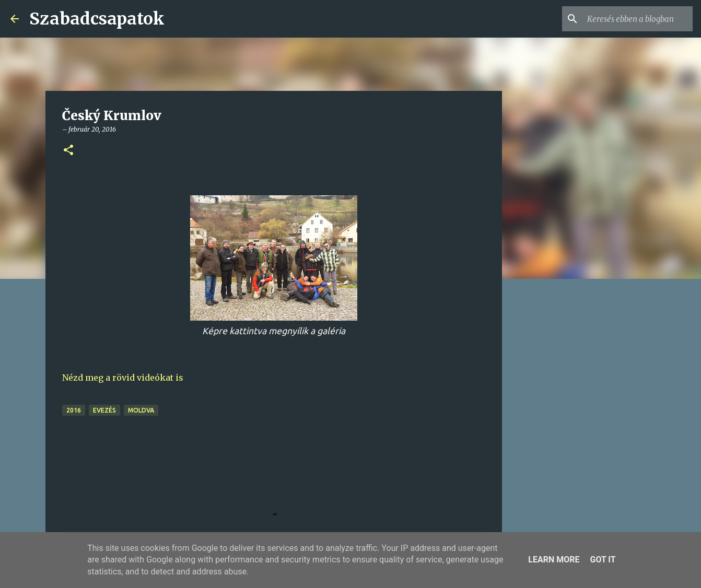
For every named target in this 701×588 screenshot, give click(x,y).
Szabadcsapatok (97, 19)
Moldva (141, 410)
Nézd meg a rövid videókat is (123, 378)
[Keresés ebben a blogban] (638, 19)
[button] (68, 151)
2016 (74, 410)
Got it (603, 560)
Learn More (554, 560)
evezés (104, 410)
